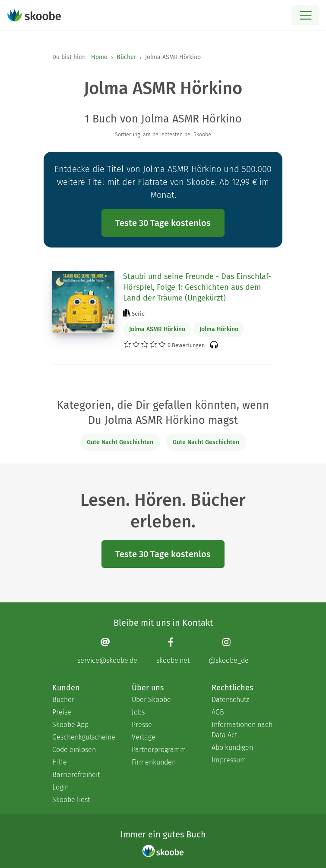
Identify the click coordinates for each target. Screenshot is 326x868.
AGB (218, 712)
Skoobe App (70, 725)
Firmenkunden (154, 762)
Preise (62, 712)
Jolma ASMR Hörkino (157, 329)
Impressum (229, 760)
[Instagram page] (229, 650)
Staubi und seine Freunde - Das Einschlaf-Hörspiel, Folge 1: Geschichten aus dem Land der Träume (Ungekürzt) (197, 287)
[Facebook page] (173, 650)
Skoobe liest (71, 800)
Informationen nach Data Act (242, 730)
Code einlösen (74, 750)
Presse (142, 725)
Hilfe (60, 762)
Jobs (138, 712)
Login (60, 787)
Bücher (126, 57)
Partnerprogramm (159, 750)
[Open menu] (305, 15)
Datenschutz (230, 700)
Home (99, 57)
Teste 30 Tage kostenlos (163, 223)
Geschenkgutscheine (83, 737)
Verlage (144, 737)
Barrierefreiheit (76, 775)
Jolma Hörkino (219, 329)
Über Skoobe (151, 700)
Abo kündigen (232, 747)
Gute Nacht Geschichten (120, 442)
